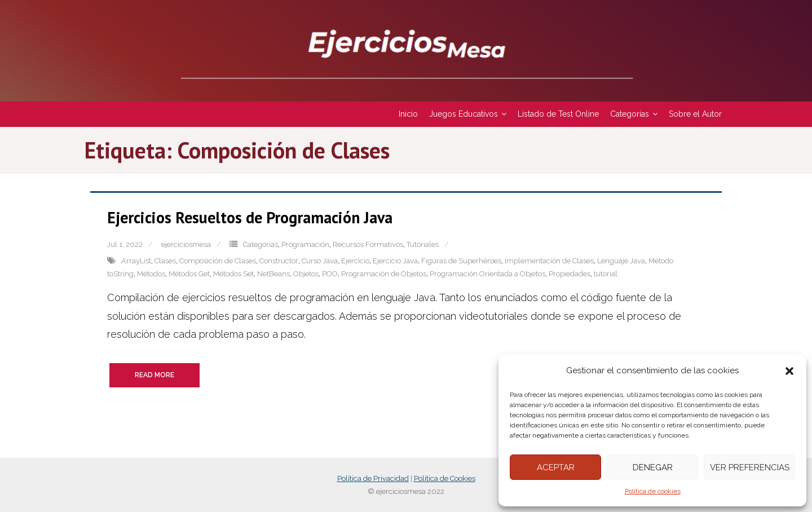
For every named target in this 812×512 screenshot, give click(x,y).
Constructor (279, 261)
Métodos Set (233, 274)
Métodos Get (189, 274)
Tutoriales (423, 244)
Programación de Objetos (384, 274)
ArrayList (136, 261)
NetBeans (273, 274)
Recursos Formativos (368, 244)
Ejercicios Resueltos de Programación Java (250, 217)
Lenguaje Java (621, 261)
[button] (789, 371)
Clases (165, 261)
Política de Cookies (445, 478)
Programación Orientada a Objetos (487, 274)
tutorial (606, 274)
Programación (305, 244)
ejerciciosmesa (186, 244)
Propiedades (570, 274)
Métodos (151, 274)
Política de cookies (653, 491)
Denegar (653, 467)
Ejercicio (355, 261)
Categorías (261, 244)
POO (330, 274)
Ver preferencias (750, 467)
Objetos (306, 274)
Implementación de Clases (549, 261)
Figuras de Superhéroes (461, 261)
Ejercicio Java (395, 261)
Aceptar (556, 467)
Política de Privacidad (373, 478)
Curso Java (320, 261)
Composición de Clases (218, 261)
